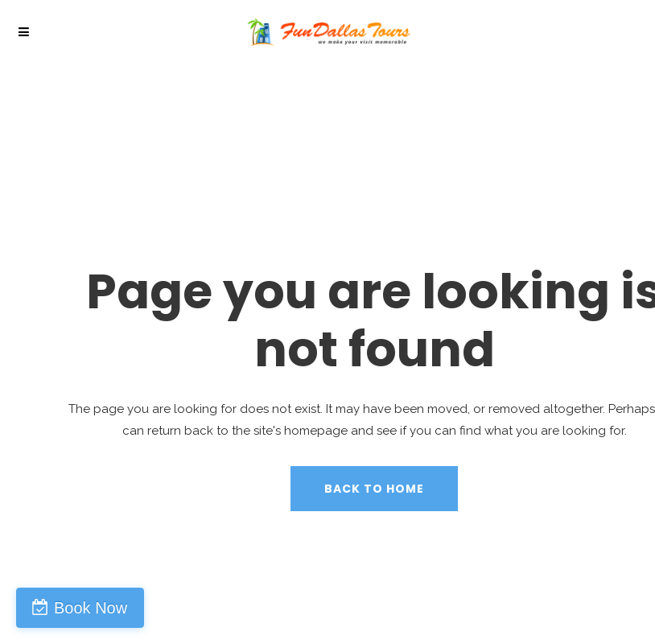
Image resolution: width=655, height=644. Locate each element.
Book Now (91, 608)
